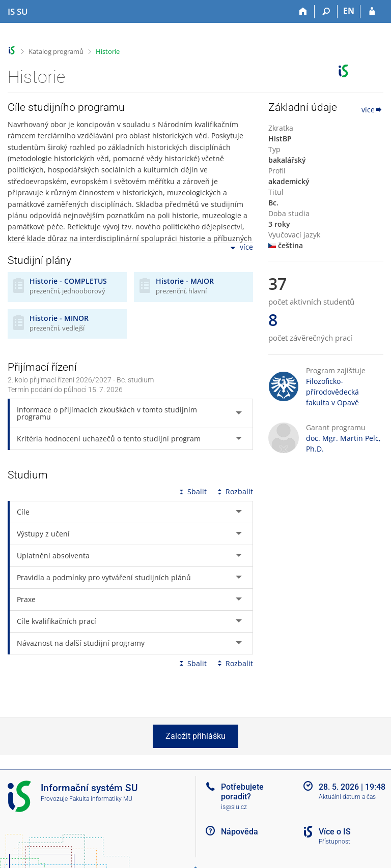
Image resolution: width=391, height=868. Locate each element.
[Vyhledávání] (326, 12)
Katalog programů (56, 51)
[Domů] (303, 12)
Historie (108, 51)
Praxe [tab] (26, 599)
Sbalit (192, 491)
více (241, 248)
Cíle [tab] (23, 512)
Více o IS (335, 832)
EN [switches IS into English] (349, 11)
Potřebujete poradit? (242, 792)
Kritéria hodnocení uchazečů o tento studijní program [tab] (109, 439)
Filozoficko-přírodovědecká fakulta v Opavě (332, 392)
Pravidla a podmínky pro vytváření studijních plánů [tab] (104, 577)
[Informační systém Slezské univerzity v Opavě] (18, 12)
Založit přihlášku (195, 736)
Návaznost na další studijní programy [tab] (81, 643)
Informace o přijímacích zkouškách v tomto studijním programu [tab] (107, 413)
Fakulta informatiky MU (101, 799)
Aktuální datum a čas (347, 797)
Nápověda (240, 832)
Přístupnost (334, 842)
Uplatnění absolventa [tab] (53, 556)
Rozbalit (234, 491)
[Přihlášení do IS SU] (372, 12)
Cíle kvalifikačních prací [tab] (57, 621)
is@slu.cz (234, 807)
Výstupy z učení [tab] (43, 534)
